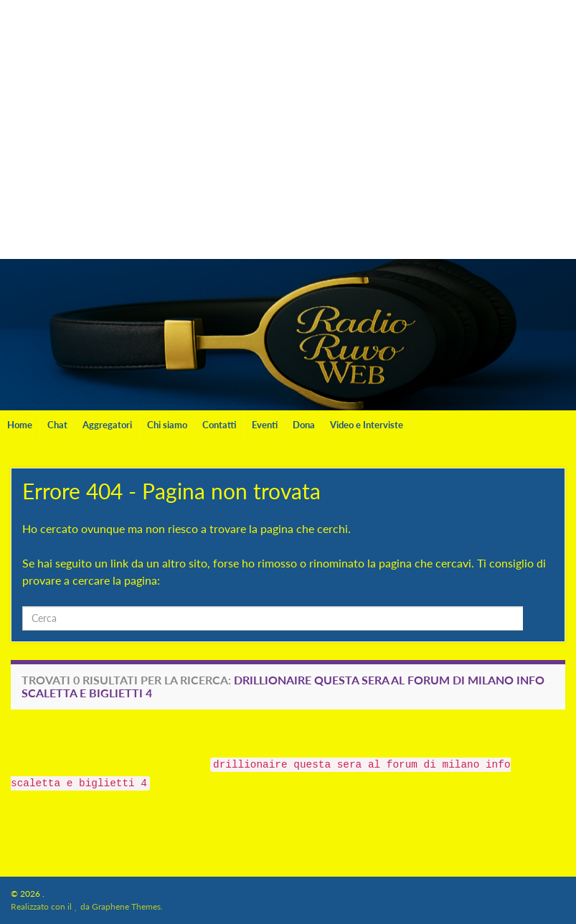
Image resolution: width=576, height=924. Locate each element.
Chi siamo (167, 425)
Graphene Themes (126, 906)
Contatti (219, 425)
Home (20, 425)
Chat (57, 425)
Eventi (265, 425)
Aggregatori (107, 425)
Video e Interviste (367, 425)
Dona (304, 425)
